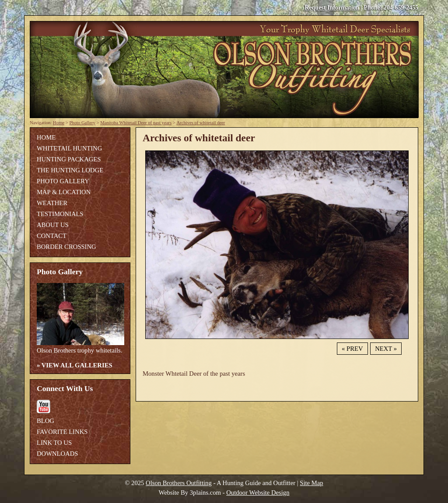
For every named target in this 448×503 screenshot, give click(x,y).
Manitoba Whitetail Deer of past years (136, 123)
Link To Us (54, 443)
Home (59, 123)
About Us (53, 225)
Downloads (57, 454)
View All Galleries (77, 365)
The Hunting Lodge (70, 170)
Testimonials (60, 214)
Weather (52, 203)
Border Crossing (66, 247)
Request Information (332, 8)
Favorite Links (62, 432)
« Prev (352, 349)
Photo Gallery (82, 123)
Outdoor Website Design (258, 493)
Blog (45, 421)
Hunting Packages (69, 159)
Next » (386, 349)
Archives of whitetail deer (201, 123)
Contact (52, 236)
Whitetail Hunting (69, 148)
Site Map (311, 483)
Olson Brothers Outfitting (179, 483)
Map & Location (64, 192)
